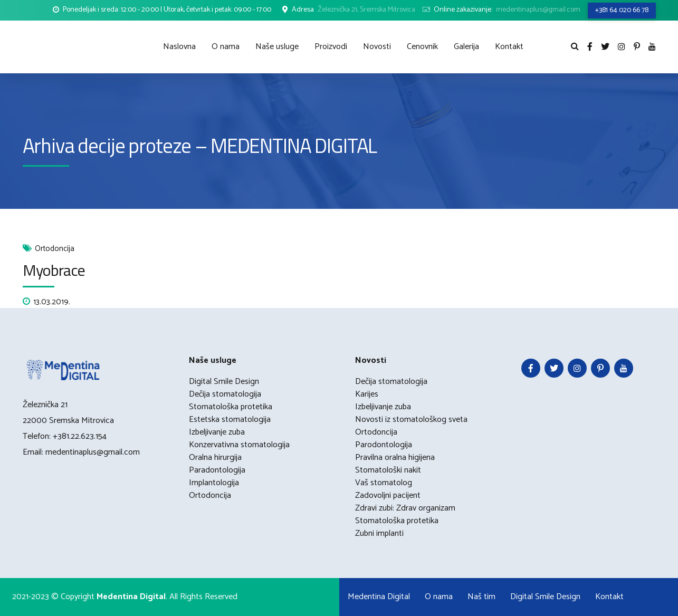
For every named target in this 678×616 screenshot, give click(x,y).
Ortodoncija (55, 249)
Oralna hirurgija (215, 458)
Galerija (466, 47)
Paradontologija (217, 470)
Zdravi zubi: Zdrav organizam (405, 508)
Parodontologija (384, 445)
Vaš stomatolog (384, 483)
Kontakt (509, 47)
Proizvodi (331, 47)
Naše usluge (277, 47)
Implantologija (214, 483)
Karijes (367, 394)
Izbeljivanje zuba (217, 432)
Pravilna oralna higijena (395, 458)
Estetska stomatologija (230, 420)
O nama (226, 47)
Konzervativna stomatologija (239, 445)
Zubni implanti (379, 533)
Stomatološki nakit (388, 470)
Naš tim (481, 597)
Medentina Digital (379, 597)
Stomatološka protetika (231, 407)
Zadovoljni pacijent (388, 495)
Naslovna (179, 47)
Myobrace (54, 270)
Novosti (377, 47)
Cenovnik (422, 47)
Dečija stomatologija (225, 394)
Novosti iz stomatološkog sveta (411, 420)
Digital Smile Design (224, 382)
